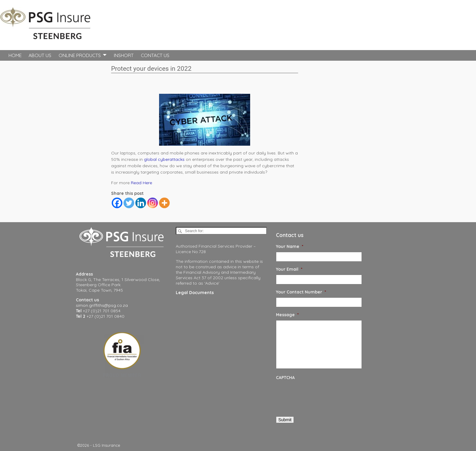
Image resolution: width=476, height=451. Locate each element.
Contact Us (155, 55)
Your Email (289, 269)
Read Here (141, 183)
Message (287, 315)
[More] (164, 203)
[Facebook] (117, 203)
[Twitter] (129, 203)
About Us (40, 55)
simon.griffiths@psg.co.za (102, 305)
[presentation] (322, 395)
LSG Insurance (107, 445)
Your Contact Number (301, 292)
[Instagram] (153, 203)
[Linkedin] (141, 203)
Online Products (80, 55)
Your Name (290, 246)
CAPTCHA (285, 378)
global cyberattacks (164, 159)
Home (15, 55)
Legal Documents (195, 293)
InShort (124, 55)
